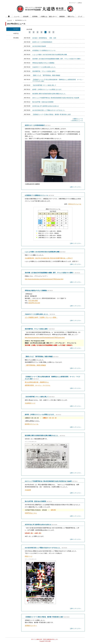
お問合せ (80, 3)
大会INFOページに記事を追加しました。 (44, 67)
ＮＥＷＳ (16, 29)
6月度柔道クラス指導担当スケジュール (44, 50)
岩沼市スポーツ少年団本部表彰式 (42, 42)
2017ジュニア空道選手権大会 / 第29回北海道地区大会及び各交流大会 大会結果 (56, 98)
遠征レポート (53, 16)
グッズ (80, 16)
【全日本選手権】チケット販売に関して (44, 85)
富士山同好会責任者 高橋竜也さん (37, 382)
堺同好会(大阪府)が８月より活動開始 (43, 63)
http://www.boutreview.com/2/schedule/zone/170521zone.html (45, 338)
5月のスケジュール (75, 204)
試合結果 (26, 16)
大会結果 (28, 490)
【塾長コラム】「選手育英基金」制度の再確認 (46, 75)
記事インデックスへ (76, 187)
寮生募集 (16, 38)
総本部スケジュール (32, 424)
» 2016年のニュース (77, 121)
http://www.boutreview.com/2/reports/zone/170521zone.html (44, 279)
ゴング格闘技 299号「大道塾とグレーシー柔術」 (41, 317)
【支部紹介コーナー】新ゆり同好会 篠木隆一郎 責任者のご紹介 (52, 114)
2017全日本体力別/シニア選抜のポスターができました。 (49, 110)
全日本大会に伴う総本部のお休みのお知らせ (46, 106)
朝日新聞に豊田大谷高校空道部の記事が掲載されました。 (49, 94)
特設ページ (29, 556)
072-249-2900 (33, 301)
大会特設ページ (30, 403)
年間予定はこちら (31, 513)
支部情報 (35, 16)
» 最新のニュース (78, 119)
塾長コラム (71, 16)
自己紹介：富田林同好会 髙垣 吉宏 (44, 38)
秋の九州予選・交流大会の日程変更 (43, 102)
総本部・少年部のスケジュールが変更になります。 (48, 89)
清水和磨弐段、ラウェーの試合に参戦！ (44, 71)
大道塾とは (44, 16)
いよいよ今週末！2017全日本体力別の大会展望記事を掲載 (50, 55)
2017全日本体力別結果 (39, 46)
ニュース (17, 16)
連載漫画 (62, 16)
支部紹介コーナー (31, 626)
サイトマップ (72, 3)
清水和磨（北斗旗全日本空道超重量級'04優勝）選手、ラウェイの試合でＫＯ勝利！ (57, 59)
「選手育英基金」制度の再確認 (35, 365)
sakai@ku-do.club (34, 303)
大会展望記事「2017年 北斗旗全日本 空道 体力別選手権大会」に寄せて (49, 258)
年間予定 (16, 33)
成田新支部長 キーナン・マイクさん (38, 385)
